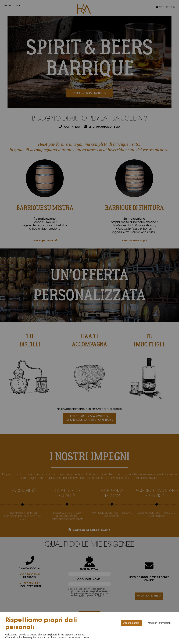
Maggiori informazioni (160, 623)
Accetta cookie (131, 623)
